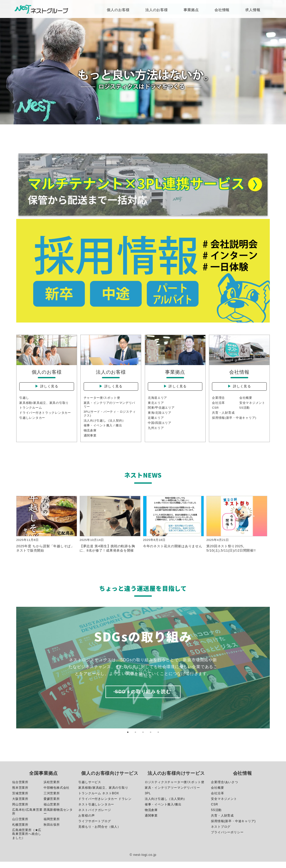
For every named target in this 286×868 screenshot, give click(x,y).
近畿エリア (156, 422)
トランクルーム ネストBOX (99, 800)
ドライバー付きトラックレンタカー (45, 417)
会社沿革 (218, 406)
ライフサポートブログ (95, 827)
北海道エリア (158, 401)
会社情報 (219, 11)
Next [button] (274, 674)
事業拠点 (190, 11)
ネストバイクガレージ (95, 816)
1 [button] (128, 739)
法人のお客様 (157, 11)
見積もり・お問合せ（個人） (99, 833)
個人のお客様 (120, 11)
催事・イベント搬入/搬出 (163, 811)
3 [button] (143, 739)
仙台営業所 (20, 788)
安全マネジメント (252, 406)
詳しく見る (50, 388)
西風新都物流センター (58, 818)
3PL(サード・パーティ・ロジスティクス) (110, 417)
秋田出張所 (52, 831)
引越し (24, 401)
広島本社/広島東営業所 (27, 818)
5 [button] (158, 739)
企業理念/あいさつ (225, 788)
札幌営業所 (20, 831)
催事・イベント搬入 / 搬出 (103, 429)
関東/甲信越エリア (161, 411)
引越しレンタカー (32, 422)
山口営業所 (20, 825)
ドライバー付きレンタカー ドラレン (105, 805)
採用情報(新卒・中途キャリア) (234, 422)
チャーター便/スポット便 (102, 401)
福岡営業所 (52, 825)
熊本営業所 (20, 794)
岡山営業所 (20, 811)
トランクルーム (31, 411)
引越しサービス (90, 788)
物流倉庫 (90, 435)
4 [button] (151, 739)
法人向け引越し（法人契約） (105, 424)
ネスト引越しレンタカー (96, 811)
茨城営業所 (20, 800)
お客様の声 (86, 822)
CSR (216, 411)
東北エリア (156, 406)
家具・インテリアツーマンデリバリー (172, 794)
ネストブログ (221, 833)
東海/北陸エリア (160, 417)
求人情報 (248, 11)
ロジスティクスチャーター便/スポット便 (175, 788)
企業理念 (218, 401)
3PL (148, 800)
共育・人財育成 (223, 417)
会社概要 (246, 401)
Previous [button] (12, 674)
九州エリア (156, 432)
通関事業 (90, 440)
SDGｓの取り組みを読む (143, 698)
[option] (143, 674)
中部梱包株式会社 (57, 794)
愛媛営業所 (52, 805)
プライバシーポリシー (227, 839)
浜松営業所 (52, 788)
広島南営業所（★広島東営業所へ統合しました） (27, 840)
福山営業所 (52, 811)
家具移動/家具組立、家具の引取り (44, 406)
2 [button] (135, 739)
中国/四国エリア (160, 427)
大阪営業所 (20, 805)
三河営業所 (52, 800)
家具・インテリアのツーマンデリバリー (110, 408)
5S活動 (245, 411)
